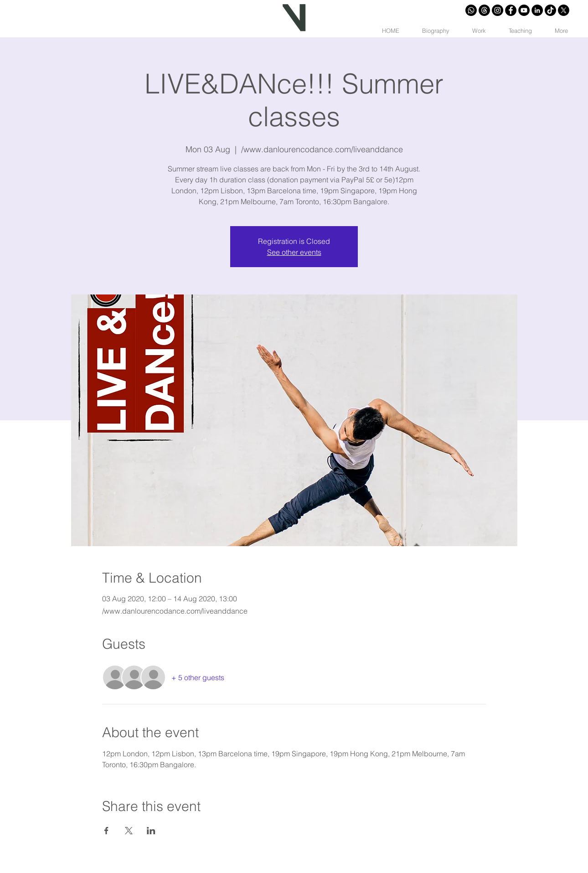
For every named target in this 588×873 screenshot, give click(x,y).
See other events (294, 252)
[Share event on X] (129, 831)
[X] (564, 10)
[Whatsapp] (471, 10)
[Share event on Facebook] (106, 831)
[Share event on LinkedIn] (151, 831)
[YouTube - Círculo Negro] (524, 10)
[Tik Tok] (550, 10)
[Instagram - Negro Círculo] (498, 10)
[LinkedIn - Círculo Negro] (537, 10)
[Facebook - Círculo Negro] (511, 10)
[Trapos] (484, 10)
